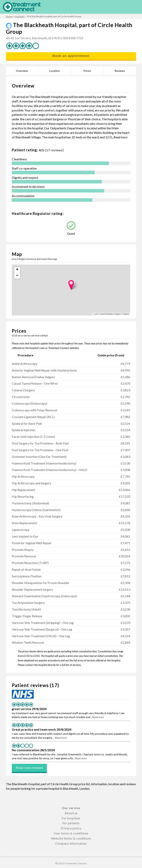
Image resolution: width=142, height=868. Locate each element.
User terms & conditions (71, 833)
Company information (71, 843)
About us (71, 813)
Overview (22, 71)
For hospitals (71, 818)
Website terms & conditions (71, 838)
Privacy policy (71, 828)
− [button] (17, 276)
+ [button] (17, 270)
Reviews (120, 71)
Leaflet (96, 314)
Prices (87, 71)
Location (55, 71)
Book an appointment (71, 56)
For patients (71, 823)
